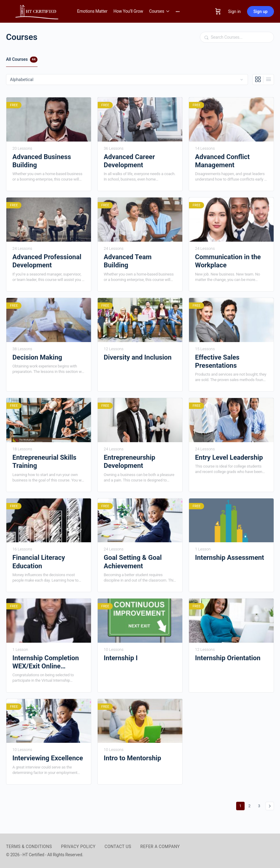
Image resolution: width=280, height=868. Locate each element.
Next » (270, 806)
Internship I (121, 658)
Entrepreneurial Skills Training (44, 462)
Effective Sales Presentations (217, 361)
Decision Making (37, 357)
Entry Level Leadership (229, 457)
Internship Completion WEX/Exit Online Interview (46, 662)
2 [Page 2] (251, 805)
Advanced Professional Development (47, 261)
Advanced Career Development (129, 161)
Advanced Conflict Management (222, 161)
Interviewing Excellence (48, 758)
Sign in (234, 11)
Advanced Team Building (128, 261)
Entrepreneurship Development (129, 462)
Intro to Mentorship (132, 758)
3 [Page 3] (260, 805)
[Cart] (218, 11)
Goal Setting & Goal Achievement (133, 562)
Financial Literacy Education (39, 562)
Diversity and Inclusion (138, 357)
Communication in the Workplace (228, 261)
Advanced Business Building (42, 161)
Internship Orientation (228, 658)
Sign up (260, 11)
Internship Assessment (230, 558)
